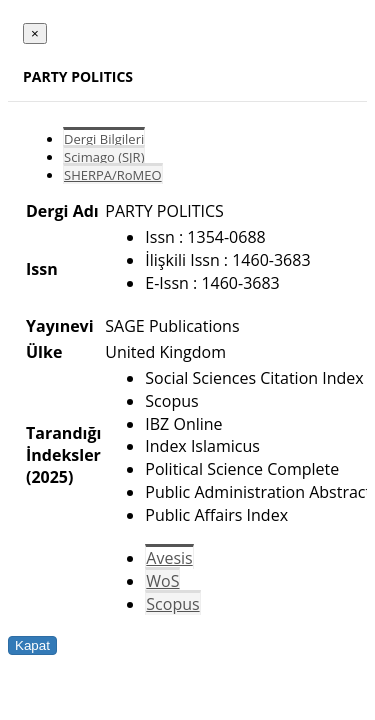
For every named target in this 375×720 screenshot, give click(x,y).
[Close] (35, 33)
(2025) (49, 477)
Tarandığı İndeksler (63, 444)
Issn (42, 269)
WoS (162, 581)
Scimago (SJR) (104, 157)
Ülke (44, 352)
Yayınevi (60, 326)
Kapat (32, 645)
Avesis (169, 558)
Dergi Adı (62, 211)
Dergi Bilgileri (104, 139)
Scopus (172, 604)
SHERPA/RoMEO (113, 175)
